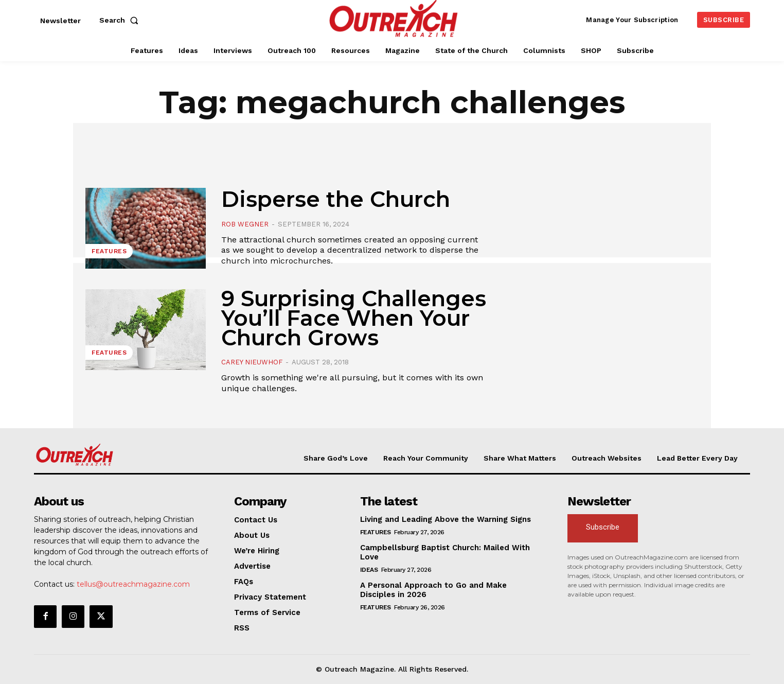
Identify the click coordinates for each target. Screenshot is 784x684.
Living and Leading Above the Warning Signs (446, 519)
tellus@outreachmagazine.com (133, 584)
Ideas (369, 570)
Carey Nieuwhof (252, 362)
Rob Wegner (245, 224)
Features (109, 251)
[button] (121, 20)
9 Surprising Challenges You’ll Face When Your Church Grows (354, 318)
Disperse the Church (336, 199)
